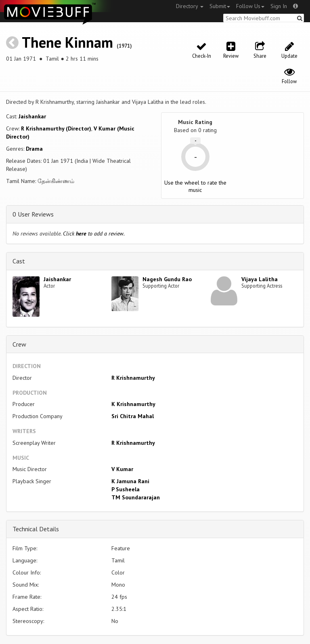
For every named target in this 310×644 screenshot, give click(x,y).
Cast (19, 261)
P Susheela (126, 489)
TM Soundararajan (136, 497)
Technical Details (36, 529)
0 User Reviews (33, 214)
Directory (190, 6)
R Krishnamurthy (133, 378)
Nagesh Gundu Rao (167, 279)
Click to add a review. (94, 234)
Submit (220, 6)
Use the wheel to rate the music (195, 186)
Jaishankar (32, 116)
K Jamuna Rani (130, 481)
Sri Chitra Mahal (133, 416)
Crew (19, 344)
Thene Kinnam (67, 42)
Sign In (279, 6)
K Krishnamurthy (133, 404)
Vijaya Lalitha (260, 279)
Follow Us (250, 6)
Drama (34, 149)
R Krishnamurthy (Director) (56, 128)
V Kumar (122, 469)
